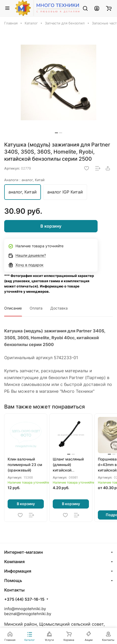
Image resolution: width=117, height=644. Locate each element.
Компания (14, 562)
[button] (56, 133)
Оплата (36, 308)
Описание (13, 308)
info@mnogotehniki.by (25, 609)
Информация (18, 571)
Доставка (59, 308)
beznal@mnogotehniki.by (28, 614)
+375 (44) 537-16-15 (24, 599)
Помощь (13, 580)
